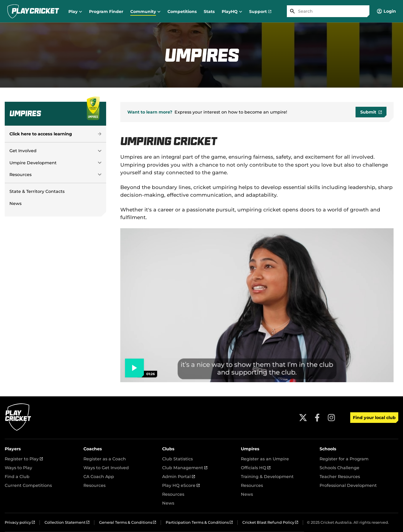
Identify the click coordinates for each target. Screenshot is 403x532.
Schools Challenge (339, 468)
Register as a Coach (105, 459)
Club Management (185, 468)
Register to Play (24, 459)
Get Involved (23, 151)
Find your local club (374, 418)
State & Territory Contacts (37, 191)
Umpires (250, 449)
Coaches (93, 449)
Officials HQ (256, 468)
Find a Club (17, 477)
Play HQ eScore (181, 485)
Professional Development (348, 485)
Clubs (168, 449)
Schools (328, 449)
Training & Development (267, 477)
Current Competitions (28, 485)
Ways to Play (18, 468)
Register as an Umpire (265, 459)
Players (13, 449)
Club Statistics (177, 459)
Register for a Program (344, 459)
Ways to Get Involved (106, 468)
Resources (20, 175)
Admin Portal (179, 477)
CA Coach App (99, 477)
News (15, 203)
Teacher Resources (340, 477)
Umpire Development (33, 163)
